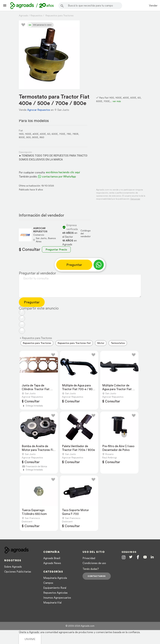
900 (28, 137)
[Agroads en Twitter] (131, 557)
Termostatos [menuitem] (118, 343)
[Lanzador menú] (5, 5)
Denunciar (135, 199)
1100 (21, 134)
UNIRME (30, 639)
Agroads (23, 15)
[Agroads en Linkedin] (152, 557)
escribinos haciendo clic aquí (63, 172)
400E (36, 134)
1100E (28, 134)
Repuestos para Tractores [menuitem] (37, 343)
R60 (42, 137)
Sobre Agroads (13, 567)
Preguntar (74, 265)
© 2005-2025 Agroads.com (80, 626)
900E (35, 137)
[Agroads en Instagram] (124, 557)
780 (69, 134)
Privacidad (89, 558)
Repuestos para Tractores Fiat (74, 343)
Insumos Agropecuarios (57, 598)
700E (62, 134)
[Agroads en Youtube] (145, 557)
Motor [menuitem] (101, 343)
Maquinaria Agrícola (55, 578)
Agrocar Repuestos (39, 110)
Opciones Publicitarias (18, 572)
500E (43, 134)
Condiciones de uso (94, 563)
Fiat (21, 131)
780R (75, 134)
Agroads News (52, 563)
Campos (48, 583)
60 (49, 134)
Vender (153, 5)
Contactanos (97, 576)
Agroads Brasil (52, 558)
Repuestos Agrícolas (55, 593)
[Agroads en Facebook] (138, 558)
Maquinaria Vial (52, 602)
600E (55, 134)
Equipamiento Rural (55, 588)
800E (22, 137)
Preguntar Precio (56, 249)
